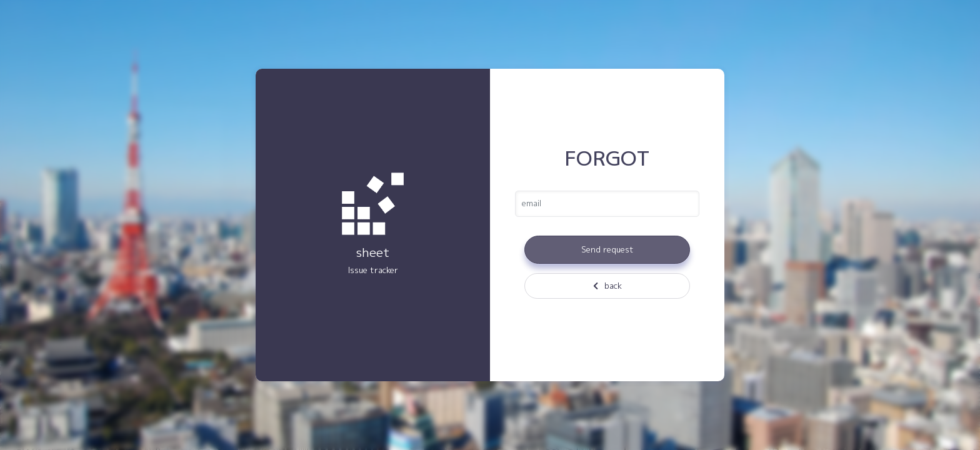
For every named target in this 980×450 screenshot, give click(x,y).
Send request (607, 249)
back (607, 286)
